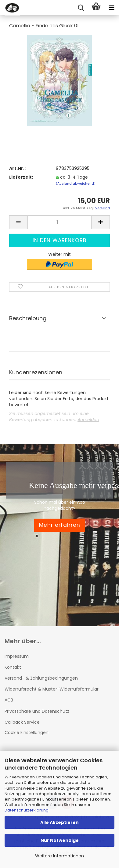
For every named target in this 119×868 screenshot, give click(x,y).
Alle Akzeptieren (60, 822)
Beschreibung (28, 318)
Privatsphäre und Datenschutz (37, 711)
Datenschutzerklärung (27, 810)
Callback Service (22, 722)
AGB (9, 700)
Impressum (17, 656)
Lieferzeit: (21, 177)
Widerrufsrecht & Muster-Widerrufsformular (52, 689)
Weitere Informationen (60, 856)
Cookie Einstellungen (27, 732)
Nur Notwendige (60, 840)
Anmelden (88, 420)
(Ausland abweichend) (76, 184)
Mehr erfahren (60, 525)
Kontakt (13, 667)
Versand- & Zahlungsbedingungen (41, 678)
